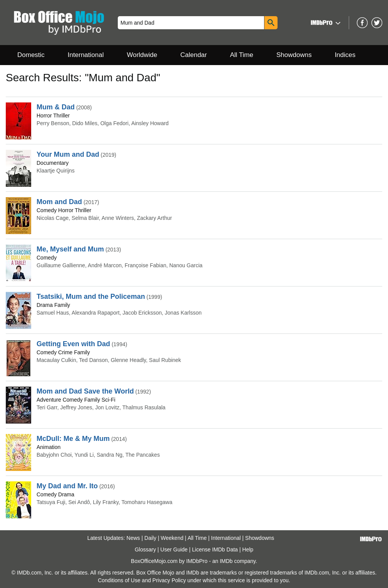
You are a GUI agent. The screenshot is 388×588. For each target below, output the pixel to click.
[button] (325, 23)
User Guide (174, 549)
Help (248, 549)
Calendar (194, 55)
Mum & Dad (56, 107)
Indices (345, 55)
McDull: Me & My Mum (73, 439)
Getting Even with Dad (73, 344)
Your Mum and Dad (68, 154)
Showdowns (294, 55)
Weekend (172, 538)
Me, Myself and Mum (70, 249)
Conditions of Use (119, 580)
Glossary (145, 549)
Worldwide (142, 55)
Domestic (31, 55)
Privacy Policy (169, 580)
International (86, 55)
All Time (242, 55)
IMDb (226, 561)
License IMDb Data (215, 549)
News (133, 538)
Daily (150, 538)
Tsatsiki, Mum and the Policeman (91, 297)
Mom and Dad (59, 202)
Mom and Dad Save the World (85, 391)
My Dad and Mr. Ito (67, 486)
